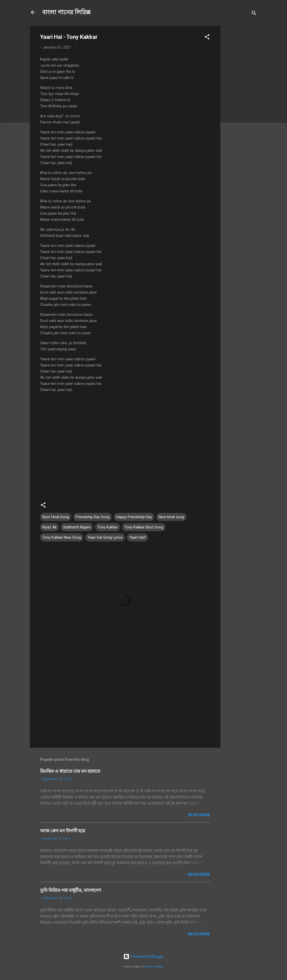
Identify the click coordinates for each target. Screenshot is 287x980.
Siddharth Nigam (77, 527)
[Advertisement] (241, 103)
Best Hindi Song (56, 517)
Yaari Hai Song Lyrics (105, 537)
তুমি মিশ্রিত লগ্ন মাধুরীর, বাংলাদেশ (71, 890)
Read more (199, 815)
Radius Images (155, 967)
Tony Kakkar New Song (62, 537)
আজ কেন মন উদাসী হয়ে (63, 831)
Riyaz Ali (49, 527)
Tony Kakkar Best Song (144, 527)
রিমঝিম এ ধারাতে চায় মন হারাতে (70, 771)
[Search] (254, 14)
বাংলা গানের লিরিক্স (66, 12)
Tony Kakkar (107, 527)
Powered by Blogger (144, 956)
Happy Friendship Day (134, 517)
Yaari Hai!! (137, 537)
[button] (207, 38)
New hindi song (171, 517)
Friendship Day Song (93, 517)
